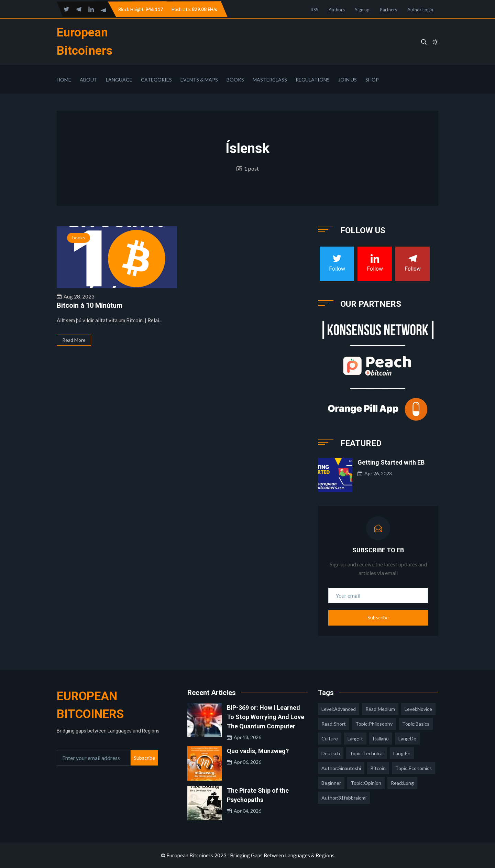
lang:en (402, 753)
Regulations (313, 80)
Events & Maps (199, 80)
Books (235, 80)
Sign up (362, 10)
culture (330, 739)
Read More (74, 340)
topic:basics (416, 724)
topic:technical (367, 753)
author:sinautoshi (341, 768)
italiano (381, 739)
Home (64, 80)
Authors (337, 10)
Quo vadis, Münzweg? (258, 751)
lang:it (355, 739)
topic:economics (414, 768)
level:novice (418, 709)
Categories (156, 80)
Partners (388, 10)
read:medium (380, 709)
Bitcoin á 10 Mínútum (90, 305)
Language (119, 80)
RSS (315, 10)
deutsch (331, 753)
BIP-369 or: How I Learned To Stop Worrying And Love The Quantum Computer (266, 717)
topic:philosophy (374, 724)
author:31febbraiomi (344, 798)
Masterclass (270, 80)
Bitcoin (378, 768)
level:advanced (339, 709)
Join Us (348, 80)
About (89, 80)
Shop (372, 80)
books (79, 238)
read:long (402, 783)
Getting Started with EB (391, 462)
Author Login (420, 10)
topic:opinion (366, 783)
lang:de (407, 739)
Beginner (331, 783)
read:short (334, 724)
